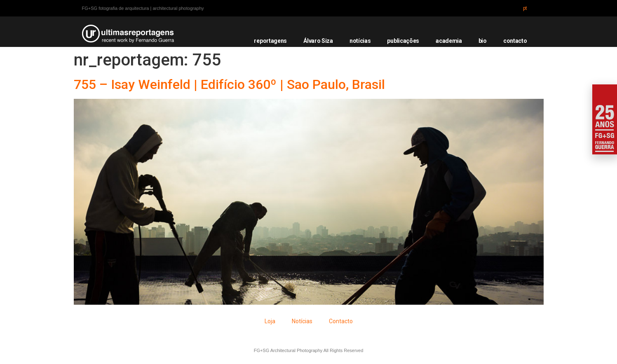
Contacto (341, 321)
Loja (270, 321)
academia (449, 41)
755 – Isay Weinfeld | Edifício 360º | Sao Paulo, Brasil (229, 84)
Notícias (302, 321)
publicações (403, 41)
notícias (360, 41)
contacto (515, 41)
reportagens (270, 41)
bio (483, 41)
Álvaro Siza (318, 41)
